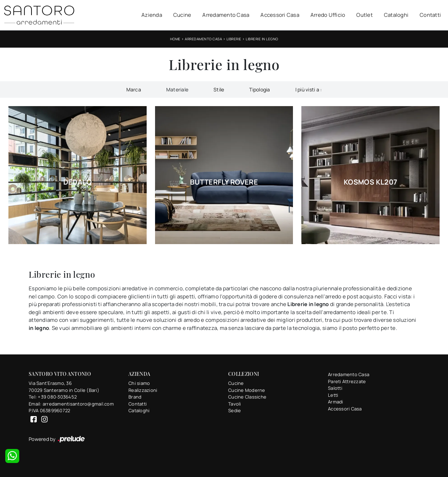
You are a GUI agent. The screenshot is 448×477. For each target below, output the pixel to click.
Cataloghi (396, 15)
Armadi (336, 402)
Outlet (365, 15)
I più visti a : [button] (309, 89)
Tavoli (235, 404)
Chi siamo (139, 383)
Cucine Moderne (247, 390)
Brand (135, 397)
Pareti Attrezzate (347, 381)
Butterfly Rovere (224, 182)
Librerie (234, 39)
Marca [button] (134, 89)
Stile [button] (219, 89)
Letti (333, 395)
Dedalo (78, 182)
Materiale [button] (177, 89)
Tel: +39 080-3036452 (53, 397)
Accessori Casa (280, 15)
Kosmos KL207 (371, 182)
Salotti (335, 388)
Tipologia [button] (260, 89)
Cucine (182, 15)
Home (175, 39)
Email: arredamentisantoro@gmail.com (71, 404)
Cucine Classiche (247, 397)
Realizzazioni (143, 390)
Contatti (430, 15)
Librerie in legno (262, 39)
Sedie (234, 410)
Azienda (152, 15)
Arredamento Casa (226, 15)
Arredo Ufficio (328, 15)
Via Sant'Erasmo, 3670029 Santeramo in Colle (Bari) (64, 387)
